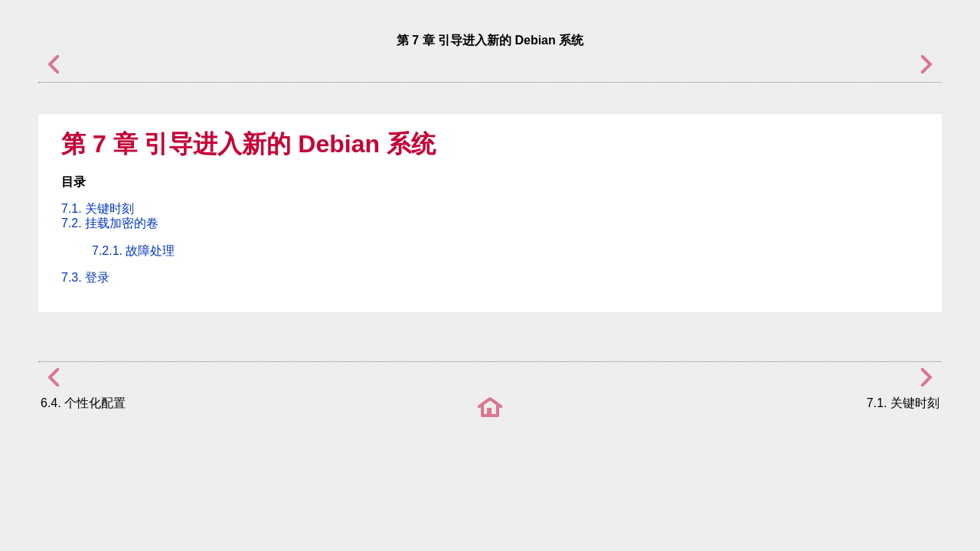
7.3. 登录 (85, 277)
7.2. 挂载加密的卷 (110, 223)
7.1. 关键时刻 (98, 209)
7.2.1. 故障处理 (133, 251)
